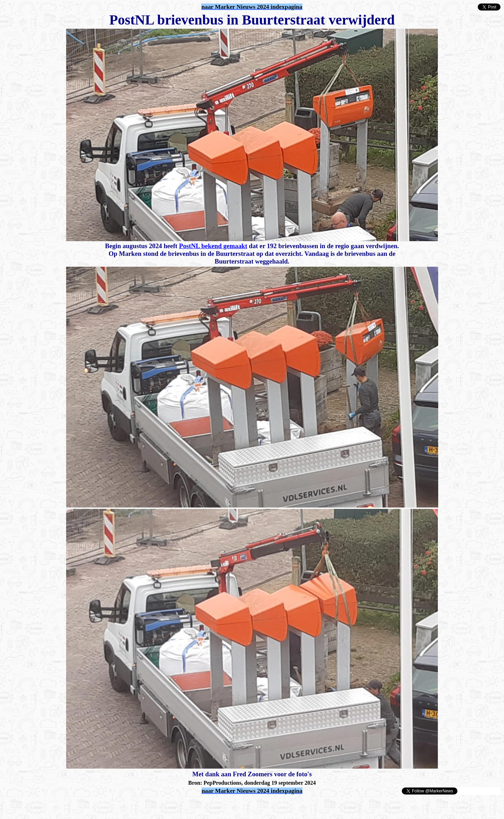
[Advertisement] (85, 806)
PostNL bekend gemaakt (213, 246)
